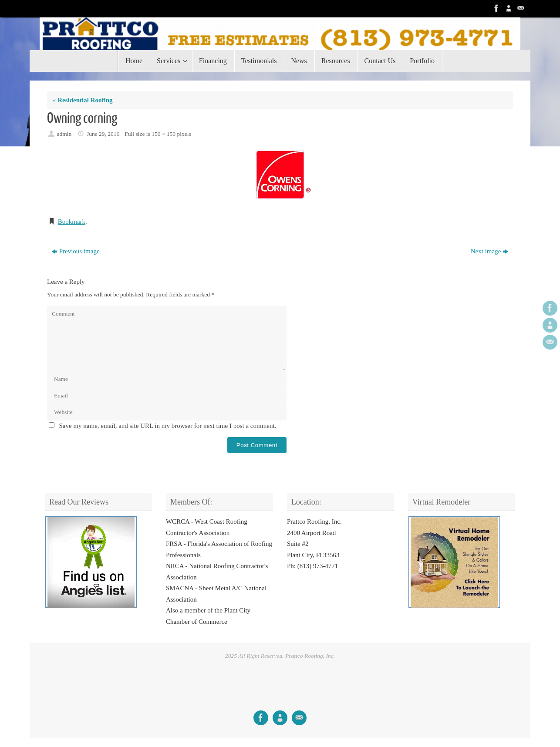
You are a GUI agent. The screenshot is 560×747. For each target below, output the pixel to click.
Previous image (76, 251)
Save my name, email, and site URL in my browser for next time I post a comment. (168, 426)
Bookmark (72, 222)
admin (64, 134)
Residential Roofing (83, 100)
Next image (490, 251)
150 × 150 (164, 134)
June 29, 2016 (103, 134)
